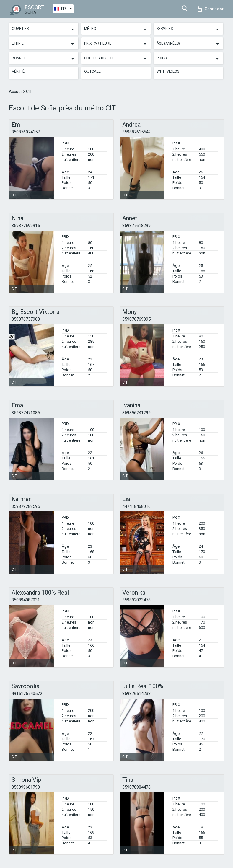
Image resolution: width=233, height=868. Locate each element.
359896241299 (136, 413)
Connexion (211, 9)
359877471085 (26, 413)
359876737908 (26, 319)
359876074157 (26, 132)
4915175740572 (27, 694)
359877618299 (136, 226)
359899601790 (26, 787)
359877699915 (26, 226)
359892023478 (136, 600)
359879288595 (26, 506)
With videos (168, 71)
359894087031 (26, 600)
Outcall (92, 71)
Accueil (16, 92)
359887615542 (136, 132)
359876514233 (136, 694)
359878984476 (136, 787)
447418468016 (136, 506)
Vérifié (18, 71)
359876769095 (136, 319)
